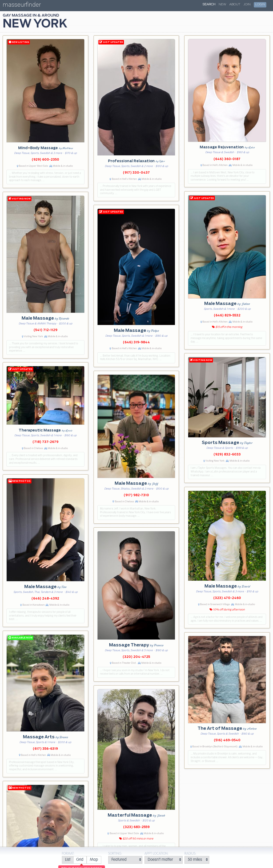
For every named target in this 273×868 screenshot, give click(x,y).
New (222, 5)
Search (209, 5)
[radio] (68, 860)
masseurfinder (22, 6)
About (235, 5)
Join (247, 5)
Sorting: (115, 854)
